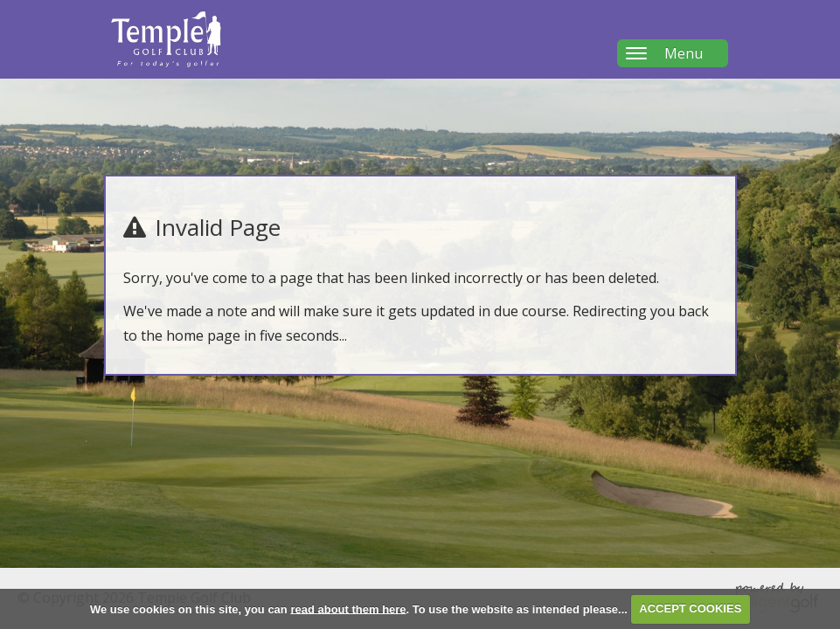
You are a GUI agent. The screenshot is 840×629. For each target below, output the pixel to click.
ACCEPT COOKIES (690, 608)
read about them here (348, 608)
